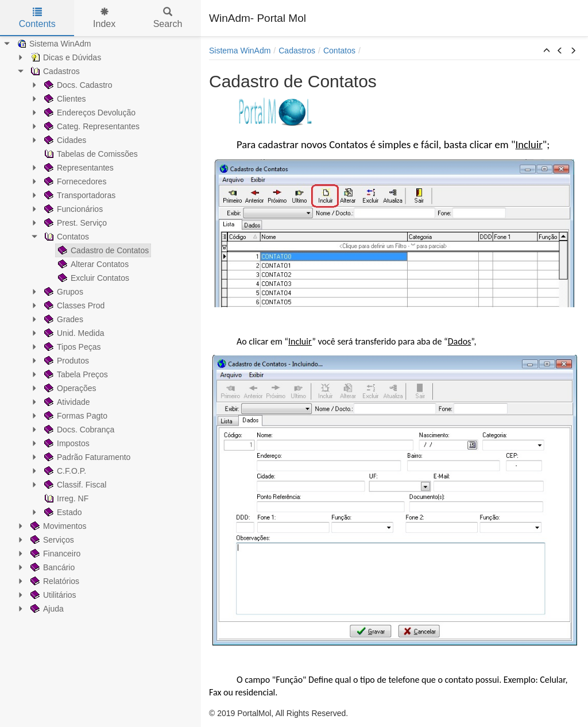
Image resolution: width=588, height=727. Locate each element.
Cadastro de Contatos (102, 250)
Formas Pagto (75, 416)
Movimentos (57, 526)
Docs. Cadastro (77, 85)
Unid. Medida (73, 333)
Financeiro (54, 554)
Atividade (66, 402)
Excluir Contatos (92, 278)
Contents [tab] (37, 18)
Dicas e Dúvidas (65, 57)
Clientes (64, 99)
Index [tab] (104, 18)
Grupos (63, 292)
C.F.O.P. (64, 471)
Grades (63, 319)
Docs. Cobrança (78, 430)
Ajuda (46, 609)
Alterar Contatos (92, 264)
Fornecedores (74, 181)
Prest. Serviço (74, 223)
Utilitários (52, 595)
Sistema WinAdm (53, 44)
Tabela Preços (75, 374)
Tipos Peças (71, 347)
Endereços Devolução (89, 113)
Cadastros (54, 71)
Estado (62, 512)
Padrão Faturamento (86, 457)
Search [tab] (168, 18)
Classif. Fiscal (74, 485)
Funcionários (72, 209)
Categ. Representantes (91, 126)
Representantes (78, 168)
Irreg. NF (65, 498)
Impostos (66, 443)
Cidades (64, 140)
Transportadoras (79, 195)
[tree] (100, 326)
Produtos (65, 361)
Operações (69, 388)
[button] (547, 51)
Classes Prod (73, 306)
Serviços (51, 540)
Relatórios (54, 581)
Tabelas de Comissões (90, 154)
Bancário (51, 567)
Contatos (65, 237)
